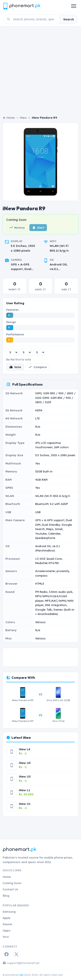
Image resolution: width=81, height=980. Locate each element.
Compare (37, 367)
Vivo (6, 937)
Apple (6, 918)
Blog (6, 896)
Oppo (6, 930)
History (17, 228)
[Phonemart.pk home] (22, 6)
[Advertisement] (40, 69)
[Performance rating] (39, 352)
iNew (23, 118)
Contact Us (10, 889)
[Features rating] (12, 352)
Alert (38, 228)
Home (7, 877)
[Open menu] (74, 6)
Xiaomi (7, 924)
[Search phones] (35, 19)
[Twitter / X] (16, 954)
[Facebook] (6, 954)
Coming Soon (12, 883)
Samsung (9, 912)
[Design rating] (26, 352)
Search (69, 19)
